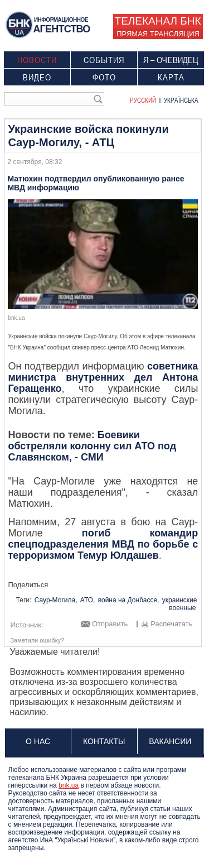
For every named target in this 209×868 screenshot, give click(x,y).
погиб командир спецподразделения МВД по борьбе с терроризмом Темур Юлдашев (103, 544)
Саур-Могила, (56, 600)
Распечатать (171, 624)
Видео (37, 77)
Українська (181, 100)
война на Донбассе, (129, 600)
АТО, (88, 600)
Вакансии (170, 741)
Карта (171, 77)
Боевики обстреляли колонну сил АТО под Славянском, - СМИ (92, 446)
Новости (37, 60)
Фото (104, 77)
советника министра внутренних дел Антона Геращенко (103, 377)
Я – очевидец (171, 60)
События (104, 60)
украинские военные (180, 604)
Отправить (110, 624)
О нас (38, 741)
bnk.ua (69, 785)
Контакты (104, 741)
